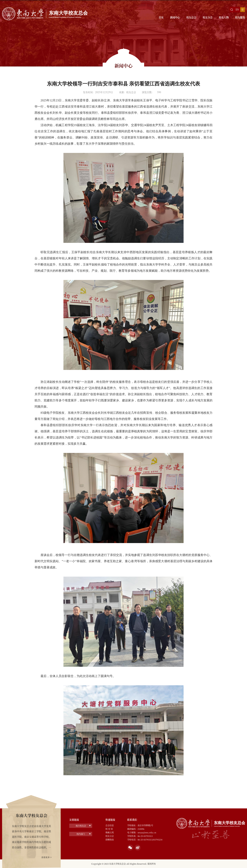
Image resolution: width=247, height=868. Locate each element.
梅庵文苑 (110, 832)
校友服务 (239, 18)
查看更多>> (46, 857)
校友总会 (183, 18)
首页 (149, 18)
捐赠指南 (110, 840)
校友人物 (220, 18)
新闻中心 (165, 18)
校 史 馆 (109, 829)
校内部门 (81, 834)
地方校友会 (81, 826)
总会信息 (110, 825)
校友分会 (202, 18)
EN (236, 9)
